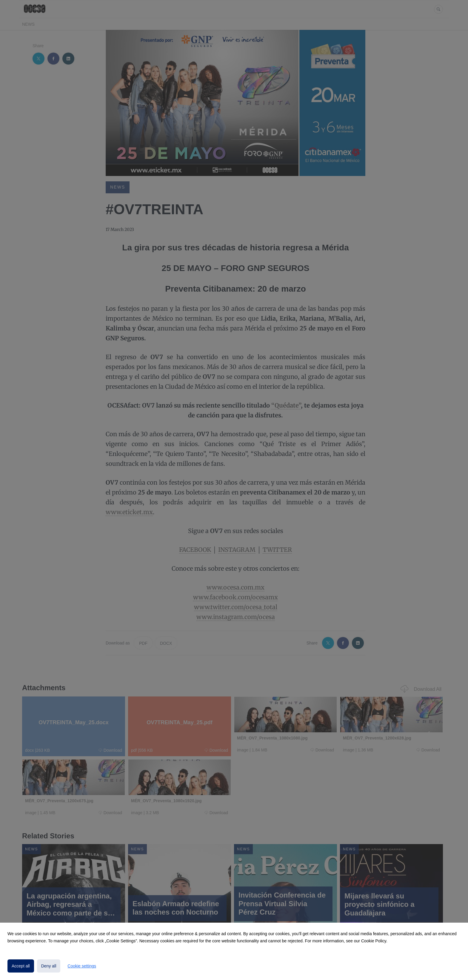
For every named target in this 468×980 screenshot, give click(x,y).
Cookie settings (82, 966)
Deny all (49, 966)
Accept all (21, 966)
